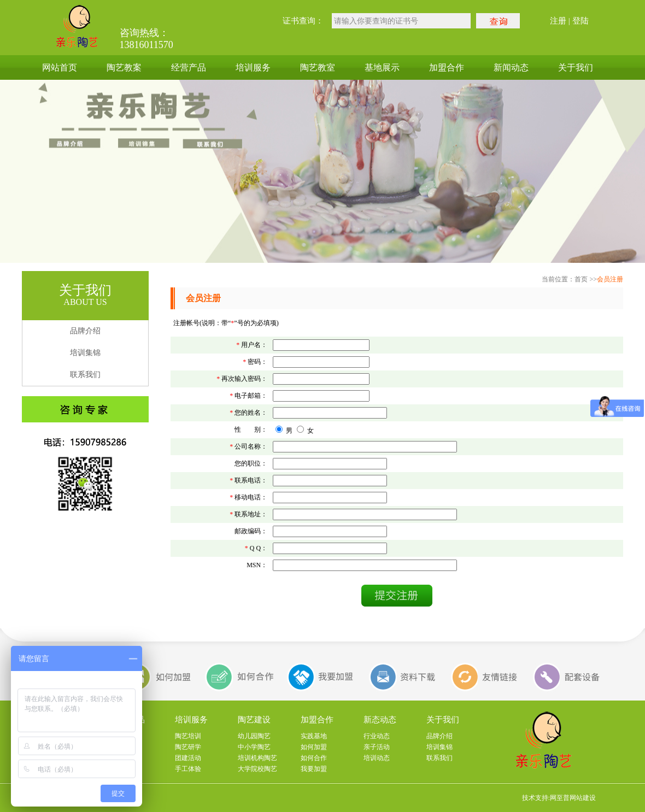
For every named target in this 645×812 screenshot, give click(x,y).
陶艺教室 (318, 67)
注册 (558, 21)
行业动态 (377, 736)
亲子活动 (377, 747)
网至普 (560, 798)
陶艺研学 (188, 747)
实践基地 (314, 736)
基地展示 (382, 67)
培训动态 (377, 758)
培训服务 (253, 67)
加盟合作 (447, 67)
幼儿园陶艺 (254, 736)
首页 (581, 279)
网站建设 (583, 798)
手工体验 (188, 769)
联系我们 (85, 375)
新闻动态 (511, 67)
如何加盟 (314, 747)
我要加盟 (314, 769)
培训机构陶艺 (257, 758)
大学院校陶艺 (257, 769)
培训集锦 (85, 353)
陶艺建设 (254, 720)
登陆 (580, 21)
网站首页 (60, 67)
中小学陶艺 (254, 747)
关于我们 (576, 67)
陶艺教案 (124, 67)
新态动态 (380, 720)
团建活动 (188, 758)
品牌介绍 (85, 331)
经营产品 (189, 67)
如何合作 (314, 758)
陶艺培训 (188, 736)
